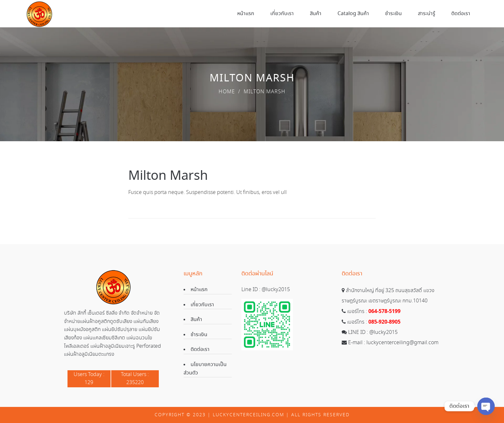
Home (227, 92)
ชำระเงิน (199, 335)
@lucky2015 (276, 290)
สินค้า (196, 320)
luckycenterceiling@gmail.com (402, 343)
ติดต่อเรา (200, 349)
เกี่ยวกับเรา (202, 305)
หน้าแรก (199, 290)
